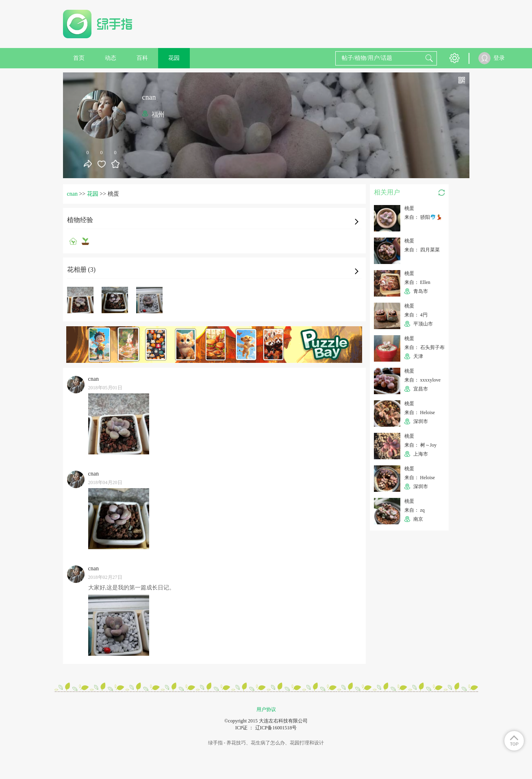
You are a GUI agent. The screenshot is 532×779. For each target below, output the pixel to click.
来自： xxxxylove (423, 380)
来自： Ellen (417, 282)
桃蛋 (409, 208)
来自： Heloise (420, 412)
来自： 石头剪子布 (425, 347)
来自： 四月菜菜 (422, 250)
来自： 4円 (416, 315)
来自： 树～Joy (421, 445)
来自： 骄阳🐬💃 (423, 217)
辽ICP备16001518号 (276, 728)
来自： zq (415, 510)
